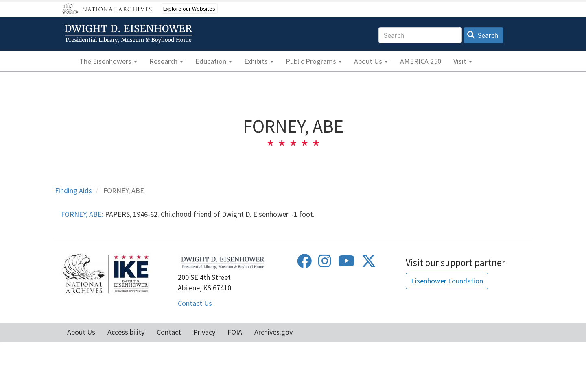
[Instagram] (325, 264)
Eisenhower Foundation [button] (447, 281)
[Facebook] (304, 264)
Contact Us (195, 303)
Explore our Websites (189, 9)
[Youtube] (347, 264)
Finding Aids (73, 191)
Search (483, 35)
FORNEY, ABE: (82, 214)
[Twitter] (369, 264)
